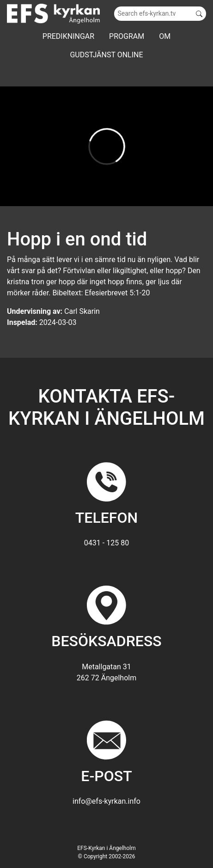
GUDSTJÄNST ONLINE (106, 55)
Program (127, 36)
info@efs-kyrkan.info (106, 801)
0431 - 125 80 (106, 543)
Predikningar (68, 36)
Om (165, 36)
